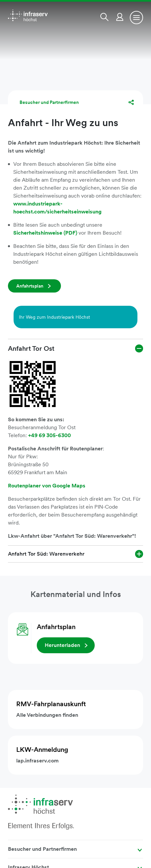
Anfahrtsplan (30, 286)
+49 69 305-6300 (50, 435)
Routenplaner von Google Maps (47, 486)
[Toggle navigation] (136, 18)
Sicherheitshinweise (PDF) (46, 233)
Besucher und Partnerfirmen (49, 102)
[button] (106, 17)
